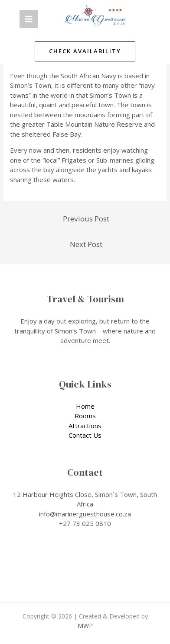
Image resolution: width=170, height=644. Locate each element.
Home (85, 406)
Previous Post (86, 219)
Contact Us (85, 435)
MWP (85, 626)
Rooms (85, 416)
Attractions (85, 426)
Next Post (86, 244)
